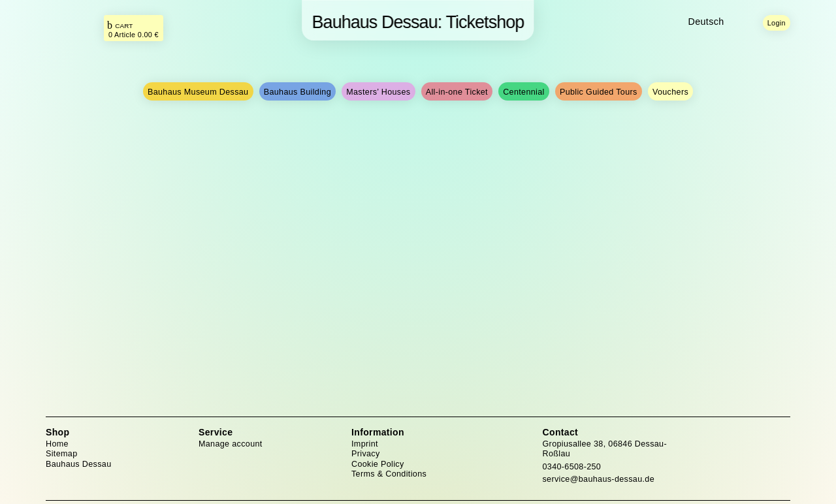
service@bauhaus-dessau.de (599, 479)
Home (57, 444)
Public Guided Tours (599, 92)
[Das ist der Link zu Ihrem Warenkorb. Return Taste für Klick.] (134, 29)
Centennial (524, 92)
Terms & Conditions (389, 474)
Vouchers (670, 92)
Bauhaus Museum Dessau (198, 92)
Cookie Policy (378, 464)
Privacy (366, 454)
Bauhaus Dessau (78, 464)
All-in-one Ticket (457, 92)
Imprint (365, 444)
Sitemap (61, 454)
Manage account (231, 444)
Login (777, 23)
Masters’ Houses (378, 92)
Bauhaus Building (297, 92)
